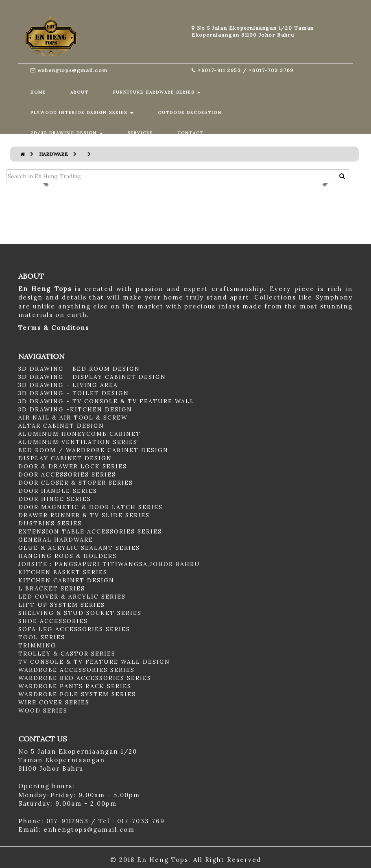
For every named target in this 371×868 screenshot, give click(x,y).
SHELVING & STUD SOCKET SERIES (80, 613)
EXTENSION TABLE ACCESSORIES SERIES (90, 531)
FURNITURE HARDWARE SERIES (157, 92)
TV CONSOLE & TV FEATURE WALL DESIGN (94, 662)
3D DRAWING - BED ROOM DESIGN (79, 369)
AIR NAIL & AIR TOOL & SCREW (73, 418)
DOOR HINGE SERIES (55, 499)
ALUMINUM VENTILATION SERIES (78, 442)
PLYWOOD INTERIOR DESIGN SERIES (82, 113)
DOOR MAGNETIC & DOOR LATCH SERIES (91, 507)
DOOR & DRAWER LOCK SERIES (73, 466)
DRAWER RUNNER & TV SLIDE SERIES (84, 515)
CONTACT (190, 133)
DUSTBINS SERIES (50, 523)
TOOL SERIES (42, 637)
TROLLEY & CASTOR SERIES (67, 654)
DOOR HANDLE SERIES (58, 491)
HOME (38, 92)
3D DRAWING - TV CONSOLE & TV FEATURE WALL (106, 401)
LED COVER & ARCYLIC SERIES (72, 597)
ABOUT (80, 92)
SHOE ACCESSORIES (53, 621)
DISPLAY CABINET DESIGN (65, 458)
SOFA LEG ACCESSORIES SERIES (74, 629)
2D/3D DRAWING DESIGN (67, 133)
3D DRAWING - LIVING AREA (68, 385)
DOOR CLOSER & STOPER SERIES (76, 483)
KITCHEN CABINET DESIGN (66, 580)
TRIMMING (37, 645)
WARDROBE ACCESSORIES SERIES (76, 670)
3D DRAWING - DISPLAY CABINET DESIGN (92, 377)
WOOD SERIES (43, 711)
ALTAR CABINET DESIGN (61, 426)
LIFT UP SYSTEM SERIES (62, 605)
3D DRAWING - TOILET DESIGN (74, 393)
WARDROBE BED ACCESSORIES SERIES (85, 678)
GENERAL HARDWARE (56, 540)
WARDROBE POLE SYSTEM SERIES (77, 694)
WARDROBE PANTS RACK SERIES (75, 686)
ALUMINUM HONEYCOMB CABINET (80, 434)
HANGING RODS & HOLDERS (68, 556)
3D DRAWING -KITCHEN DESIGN (75, 409)
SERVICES (140, 133)
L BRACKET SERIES (52, 588)
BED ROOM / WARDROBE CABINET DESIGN (93, 450)
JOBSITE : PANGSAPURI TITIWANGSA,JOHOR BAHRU (109, 564)
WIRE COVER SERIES (54, 702)
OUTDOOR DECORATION (190, 113)
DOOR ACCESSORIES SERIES (67, 474)
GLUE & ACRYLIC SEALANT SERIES (79, 548)
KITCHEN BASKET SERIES (63, 572)
